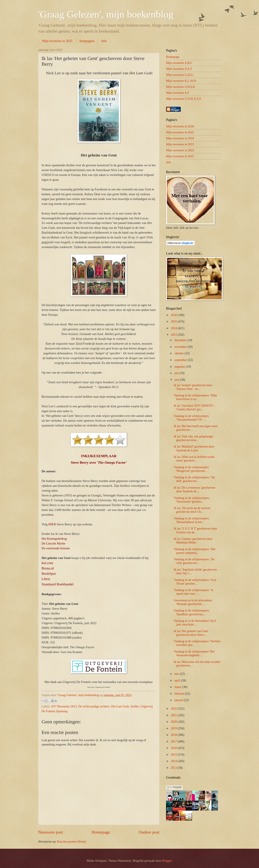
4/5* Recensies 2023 (64, 706)
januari (179, 700)
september (181, 360)
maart (178, 687)
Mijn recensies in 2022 (180, 150)
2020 (174, 722)
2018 (174, 735)
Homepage (101, 832)
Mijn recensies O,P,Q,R (180, 87)
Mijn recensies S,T (178, 93)
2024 (174, 328)
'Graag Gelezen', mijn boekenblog (106, 14)
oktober (180, 353)
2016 (174, 748)
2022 (174, 709)
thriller (135, 706)
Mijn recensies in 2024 (180, 138)
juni (177, 380)
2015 (174, 755)
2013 (174, 768)
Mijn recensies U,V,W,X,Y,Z (184, 99)
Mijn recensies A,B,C (179, 63)
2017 (174, 741)
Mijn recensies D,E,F (179, 69)
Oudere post (149, 832)
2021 (174, 715)
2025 (174, 322)
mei (177, 674)
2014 (174, 761)
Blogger (167, 861)
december (181, 340)
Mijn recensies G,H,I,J (180, 75)
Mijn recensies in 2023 (180, 144)
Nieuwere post (50, 832)
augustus (180, 367)
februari (180, 694)
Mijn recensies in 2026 (180, 126)
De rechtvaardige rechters (94, 706)
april (178, 680)
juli (177, 373)
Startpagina (87, 41)
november (181, 347)
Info (104, 41)
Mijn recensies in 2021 (180, 156)
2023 (174, 335)
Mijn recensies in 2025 (57, 41)
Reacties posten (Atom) (71, 842)
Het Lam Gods (120, 706)
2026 (174, 315)
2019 (174, 728)
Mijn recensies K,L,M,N (181, 81)
